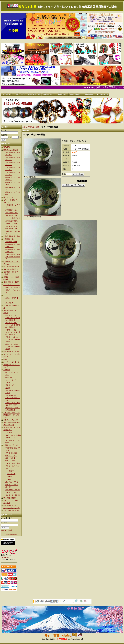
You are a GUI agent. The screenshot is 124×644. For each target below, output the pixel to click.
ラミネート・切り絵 (13, 495)
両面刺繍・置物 (11, 242)
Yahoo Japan (5, 557)
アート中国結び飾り (13, 218)
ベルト (6, 359)
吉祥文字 (11, 477)
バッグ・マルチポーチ (11, 362)
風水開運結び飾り (12, 221)
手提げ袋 (9, 377)
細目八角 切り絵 (12, 482)
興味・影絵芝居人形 (11, 269)
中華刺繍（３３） (10, 239)
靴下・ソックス (9, 197)
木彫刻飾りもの (11, 210)
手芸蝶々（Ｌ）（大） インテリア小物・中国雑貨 (13, 318)
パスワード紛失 (7, 530)
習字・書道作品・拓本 (11, 267)
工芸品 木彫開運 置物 (12, 236)
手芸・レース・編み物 (11, 352)
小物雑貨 (7, 370)
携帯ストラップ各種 (11, 150)
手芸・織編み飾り (12, 213)
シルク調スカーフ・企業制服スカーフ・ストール (11, 415)
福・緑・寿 (11, 474)
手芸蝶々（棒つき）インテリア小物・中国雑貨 (13, 339)
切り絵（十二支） (12, 453)
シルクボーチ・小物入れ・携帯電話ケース (13, 257)
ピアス (8, 388)
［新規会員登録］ (11, 535)
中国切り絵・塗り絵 (11, 445)
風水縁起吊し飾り (12, 215)
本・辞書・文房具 (10, 498)
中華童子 (11, 471)
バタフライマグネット (11, 511)
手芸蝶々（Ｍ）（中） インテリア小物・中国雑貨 (13, 325)
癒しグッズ (9, 385)
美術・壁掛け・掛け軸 (11, 282)
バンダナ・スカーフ (11, 420)
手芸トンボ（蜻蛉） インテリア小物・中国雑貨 (13, 347)
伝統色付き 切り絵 (13, 490)
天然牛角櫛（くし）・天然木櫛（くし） (13, 398)
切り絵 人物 (10, 461)
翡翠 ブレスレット (13, 287)
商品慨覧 (7, 147)
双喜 (9, 479)
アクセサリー (8, 295)
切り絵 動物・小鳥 (13, 463)
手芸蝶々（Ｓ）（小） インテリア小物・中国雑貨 (13, 332)
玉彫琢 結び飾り (12, 224)
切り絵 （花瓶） (12, 492)
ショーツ (9, 433)
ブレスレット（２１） (11, 285)
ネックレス (9, 303)
